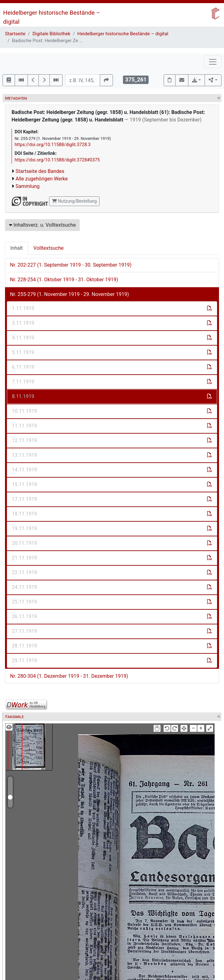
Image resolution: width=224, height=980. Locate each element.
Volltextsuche (48, 248)
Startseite (15, 34)
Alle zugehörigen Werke (42, 179)
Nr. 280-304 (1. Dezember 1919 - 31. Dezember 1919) (69, 676)
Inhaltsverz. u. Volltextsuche (42, 225)
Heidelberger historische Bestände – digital (123, 34)
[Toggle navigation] (213, 62)
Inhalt (17, 248)
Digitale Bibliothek (51, 34)
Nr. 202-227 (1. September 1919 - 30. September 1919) (71, 265)
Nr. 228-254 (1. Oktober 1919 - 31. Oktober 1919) (64, 280)
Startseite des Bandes (40, 171)
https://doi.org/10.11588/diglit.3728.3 (53, 145)
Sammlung (28, 186)
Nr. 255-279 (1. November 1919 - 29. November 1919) (69, 294)
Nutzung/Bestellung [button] (74, 201)
